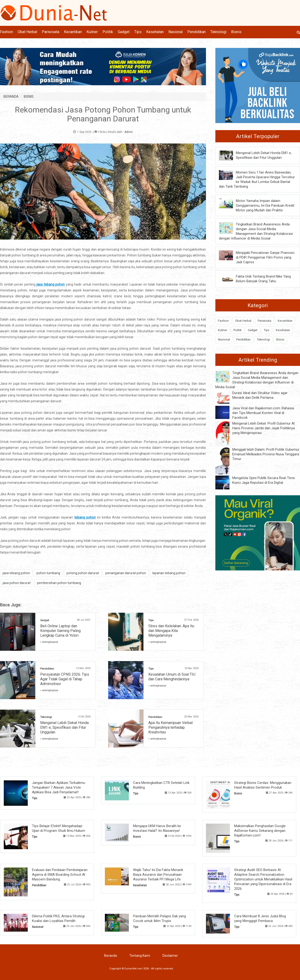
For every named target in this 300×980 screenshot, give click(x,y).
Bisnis (236, 32)
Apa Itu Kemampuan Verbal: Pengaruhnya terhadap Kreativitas (171, 727)
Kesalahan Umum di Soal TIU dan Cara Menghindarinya (172, 677)
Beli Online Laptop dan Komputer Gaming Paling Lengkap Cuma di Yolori (60, 631)
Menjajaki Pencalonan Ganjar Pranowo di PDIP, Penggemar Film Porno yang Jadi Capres (265, 257)
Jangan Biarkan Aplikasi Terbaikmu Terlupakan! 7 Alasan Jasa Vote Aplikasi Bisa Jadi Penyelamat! (59, 787)
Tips (138, 32)
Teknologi (218, 32)
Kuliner (92, 32)
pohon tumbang (48, 573)
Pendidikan (197, 32)
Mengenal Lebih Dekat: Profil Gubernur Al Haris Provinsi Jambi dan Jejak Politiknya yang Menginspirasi (264, 428)
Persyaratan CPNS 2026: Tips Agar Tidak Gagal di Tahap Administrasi (65, 679)
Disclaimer (170, 956)
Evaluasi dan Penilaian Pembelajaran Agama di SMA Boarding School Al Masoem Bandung (60, 875)
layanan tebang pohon (169, 573)
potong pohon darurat (83, 573)
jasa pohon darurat (17, 583)
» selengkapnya (49, 642)
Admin (129, 132)
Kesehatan (155, 32)
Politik (108, 32)
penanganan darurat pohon (126, 573)
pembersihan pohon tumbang (59, 583)
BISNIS (29, 97)
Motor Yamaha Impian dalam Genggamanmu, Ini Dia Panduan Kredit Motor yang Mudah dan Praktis (265, 205)
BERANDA (11, 97)
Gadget (124, 32)
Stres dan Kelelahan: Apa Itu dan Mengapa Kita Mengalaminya (171, 631)
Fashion (6, 32)
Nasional (176, 32)
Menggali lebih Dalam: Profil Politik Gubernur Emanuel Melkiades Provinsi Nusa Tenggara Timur (266, 454)
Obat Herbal (27, 32)
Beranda (111, 956)
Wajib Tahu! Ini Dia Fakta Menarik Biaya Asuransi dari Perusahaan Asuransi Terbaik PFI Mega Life (158, 875)
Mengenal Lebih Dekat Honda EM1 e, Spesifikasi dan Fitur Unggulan (64, 727)
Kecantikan (73, 32)
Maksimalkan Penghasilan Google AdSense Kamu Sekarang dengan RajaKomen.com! (260, 831)
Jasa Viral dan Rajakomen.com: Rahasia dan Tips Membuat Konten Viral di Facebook (263, 413)
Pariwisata (51, 32)
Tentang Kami (140, 956)
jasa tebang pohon (16, 573)
